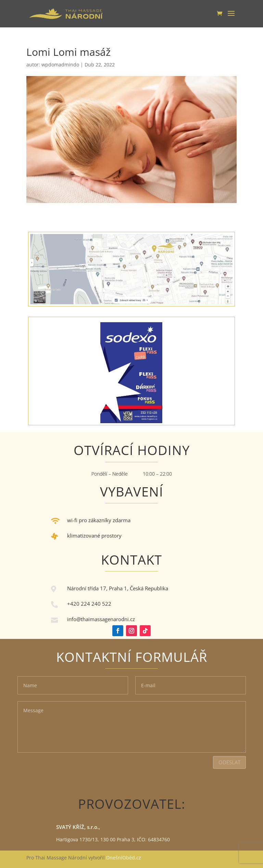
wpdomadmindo (60, 65)
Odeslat (229, 762)
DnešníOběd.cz (124, 858)
